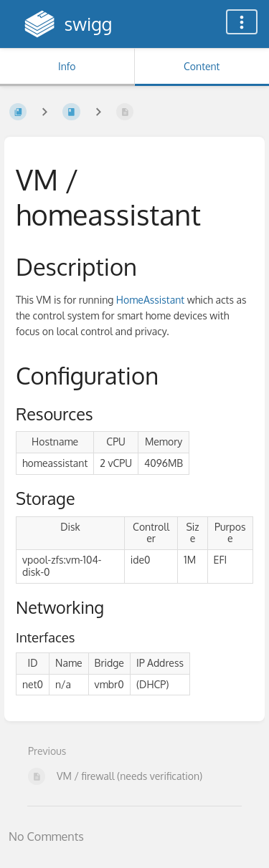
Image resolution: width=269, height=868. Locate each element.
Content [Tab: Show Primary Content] (202, 66)
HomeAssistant (150, 300)
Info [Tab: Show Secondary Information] (67, 66)
